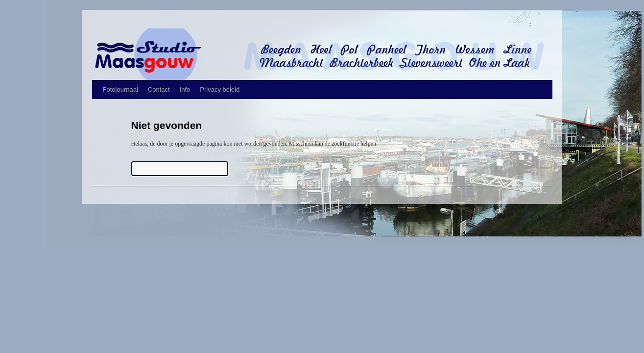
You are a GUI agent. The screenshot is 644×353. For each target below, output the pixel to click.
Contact (159, 89)
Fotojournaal (120, 89)
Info (185, 89)
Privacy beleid (220, 89)
